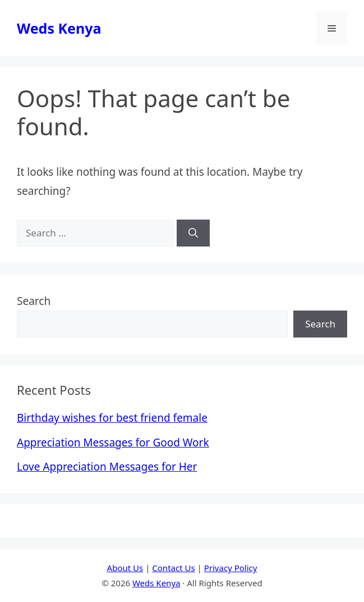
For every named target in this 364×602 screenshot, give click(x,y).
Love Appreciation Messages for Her (107, 467)
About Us (125, 568)
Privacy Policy (231, 568)
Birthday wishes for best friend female (112, 418)
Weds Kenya (59, 28)
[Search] (193, 233)
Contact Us (173, 568)
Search (34, 301)
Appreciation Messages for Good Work (113, 443)
